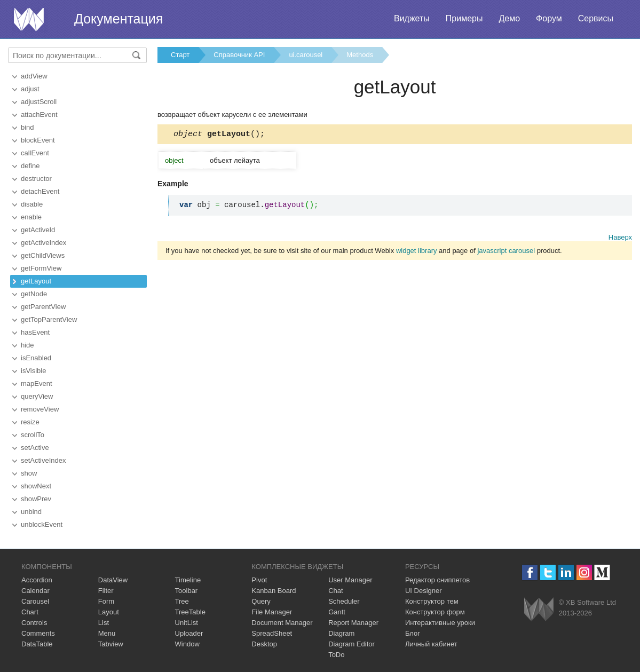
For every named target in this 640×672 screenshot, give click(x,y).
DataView (113, 580)
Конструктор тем (432, 601)
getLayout (36, 281)
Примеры (464, 18)
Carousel (35, 601)
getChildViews (43, 255)
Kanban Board (274, 591)
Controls (34, 623)
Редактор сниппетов (437, 580)
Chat (335, 591)
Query (261, 601)
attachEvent (39, 114)
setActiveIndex (44, 460)
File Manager (272, 612)
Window (187, 644)
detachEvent (40, 191)
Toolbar (187, 591)
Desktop (264, 644)
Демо (509, 18)
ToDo (336, 655)
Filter (106, 591)
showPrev (36, 499)
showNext (36, 486)
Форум (549, 18)
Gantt (337, 612)
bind (27, 127)
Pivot (259, 580)
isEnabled (36, 358)
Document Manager (282, 623)
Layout (109, 612)
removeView (40, 409)
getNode (34, 294)
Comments (38, 633)
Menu (107, 633)
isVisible (33, 371)
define (30, 166)
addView (34, 76)
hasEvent (35, 332)
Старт (180, 55)
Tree (182, 601)
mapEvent (37, 384)
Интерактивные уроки (440, 623)
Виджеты (412, 18)
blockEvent (38, 140)
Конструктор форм (435, 612)
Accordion (37, 580)
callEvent (35, 153)
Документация (118, 19)
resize (30, 422)
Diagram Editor (351, 644)
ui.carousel (306, 55)
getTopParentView (49, 319)
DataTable (37, 644)
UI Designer (424, 591)
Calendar (35, 591)
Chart (30, 612)
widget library (417, 252)
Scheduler (344, 601)
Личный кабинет (431, 644)
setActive (35, 448)
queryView (37, 396)
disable (32, 204)
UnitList (187, 623)
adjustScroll (39, 102)
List (104, 623)
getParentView (43, 307)
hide (27, 345)
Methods (360, 55)
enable (31, 217)
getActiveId (38, 230)
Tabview (111, 644)
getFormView (41, 268)
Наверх (620, 239)
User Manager (350, 580)
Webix (539, 609)
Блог (413, 633)
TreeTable (190, 612)
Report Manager (353, 623)
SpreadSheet (272, 633)
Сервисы (596, 18)
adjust (30, 89)
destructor (36, 179)
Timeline (188, 580)
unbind (31, 512)
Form (106, 601)
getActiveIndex (44, 243)
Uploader (189, 633)
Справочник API (239, 55)
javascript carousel (506, 252)
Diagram (341, 633)
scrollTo (33, 435)
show (29, 473)
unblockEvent (42, 524)
